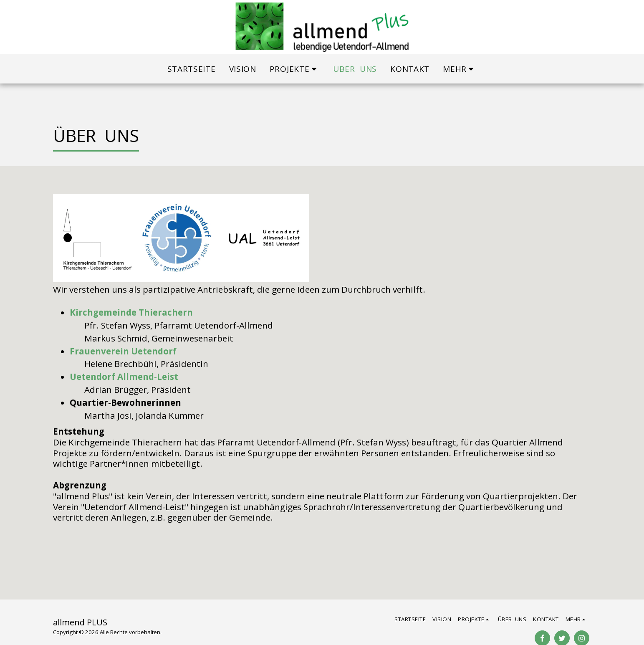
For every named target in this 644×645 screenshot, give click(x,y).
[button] (295, 69)
